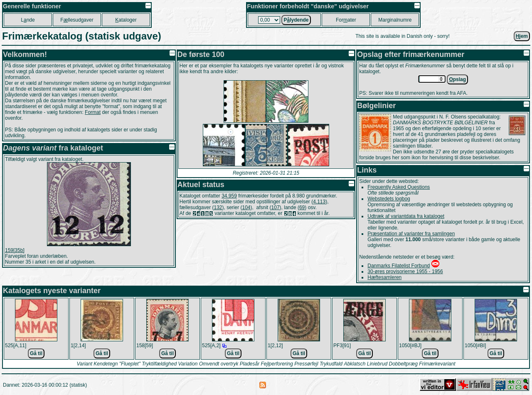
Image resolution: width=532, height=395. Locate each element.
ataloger (126, 20)
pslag (457, 79)
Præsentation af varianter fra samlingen (411, 234)
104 (246, 207)
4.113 (319, 202)
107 (276, 207)
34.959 (229, 196)
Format (93, 112)
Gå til (36, 353)
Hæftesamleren (384, 277)
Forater (346, 20)
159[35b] (15, 250)
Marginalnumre (395, 20)
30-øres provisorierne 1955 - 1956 (405, 272)
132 (218, 207)
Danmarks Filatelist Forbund (399, 266)
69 (302, 207)
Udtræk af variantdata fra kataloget (406, 216)
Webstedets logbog (389, 199)
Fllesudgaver (77, 20)
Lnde (28, 20)
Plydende (296, 20)
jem (522, 36)
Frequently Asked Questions (399, 187)
